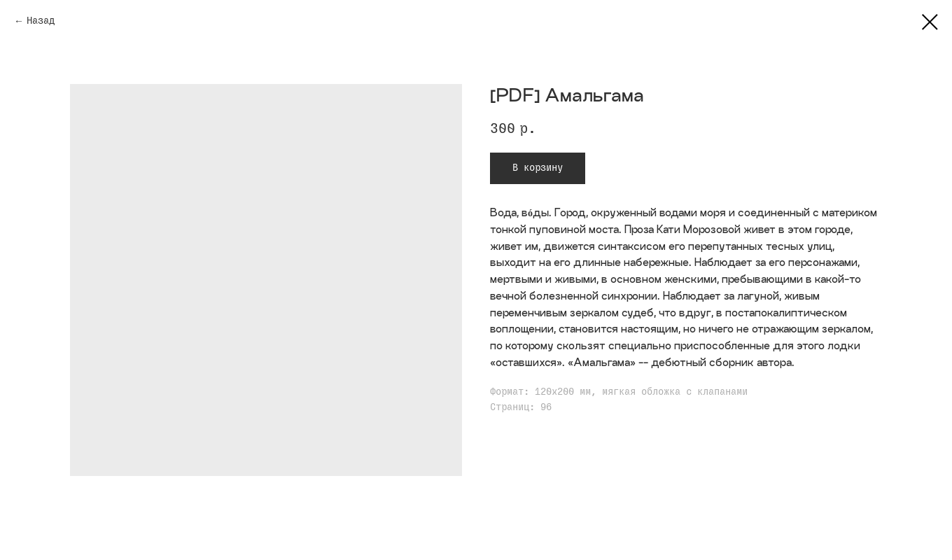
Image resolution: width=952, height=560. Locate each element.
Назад (41, 21)
